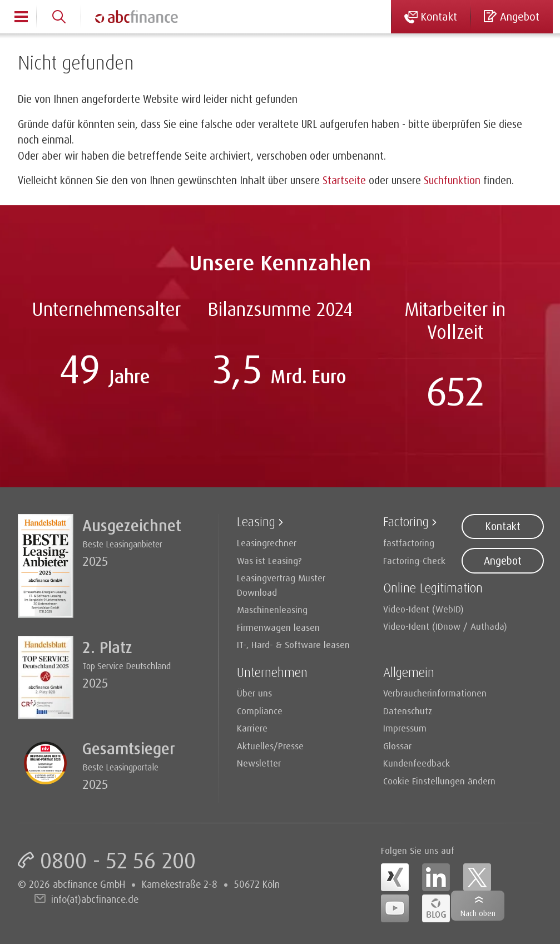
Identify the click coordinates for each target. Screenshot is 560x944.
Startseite (344, 180)
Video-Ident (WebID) (423, 609)
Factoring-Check (414, 560)
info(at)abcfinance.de (95, 899)
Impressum (405, 728)
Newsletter (259, 763)
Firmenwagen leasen (278, 627)
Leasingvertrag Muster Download (281, 585)
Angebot (503, 561)
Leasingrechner (267, 543)
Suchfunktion (452, 180)
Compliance (260, 711)
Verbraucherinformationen (435, 693)
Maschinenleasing (272, 609)
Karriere (252, 728)
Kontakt (503, 526)
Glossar (397, 746)
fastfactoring (409, 543)
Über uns (254, 693)
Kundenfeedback (417, 763)
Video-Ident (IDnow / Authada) (445, 626)
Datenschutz (408, 711)
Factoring (406, 522)
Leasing (256, 522)
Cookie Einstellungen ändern (439, 781)
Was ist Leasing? (269, 560)
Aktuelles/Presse (270, 746)
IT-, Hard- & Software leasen (293, 644)
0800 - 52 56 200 (118, 860)
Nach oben (478, 913)
